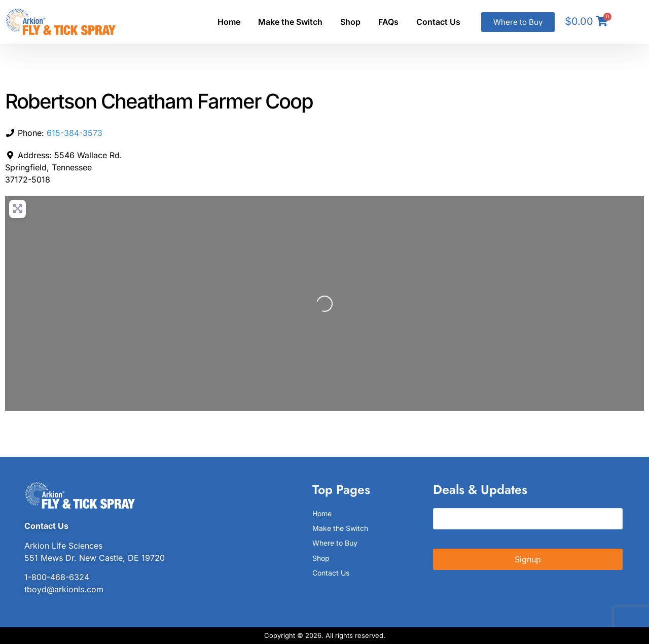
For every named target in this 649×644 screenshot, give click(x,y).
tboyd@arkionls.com (64, 589)
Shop (350, 22)
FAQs (388, 22)
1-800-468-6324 (57, 577)
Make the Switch (290, 22)
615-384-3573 (75, 133)
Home (229, 22)
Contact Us (438, 22)
